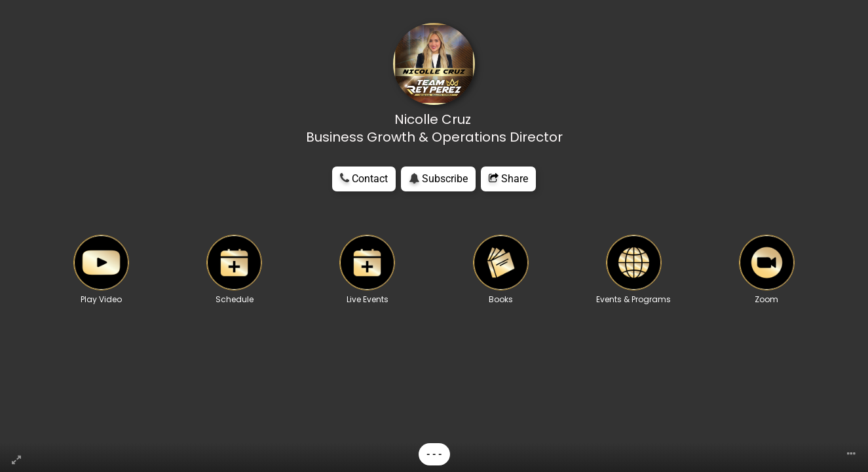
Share (508, 179)
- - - (434, 454)
